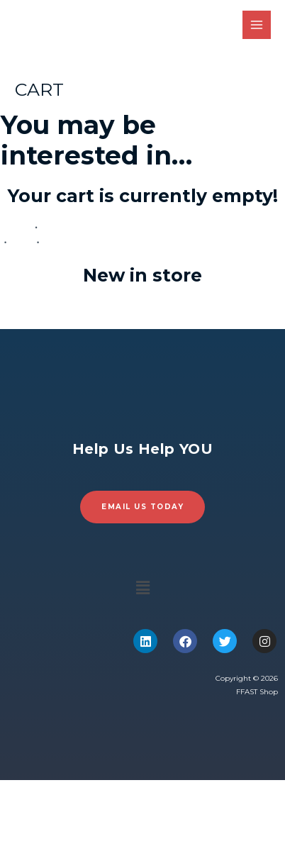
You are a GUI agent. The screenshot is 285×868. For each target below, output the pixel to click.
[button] (142, 589)
